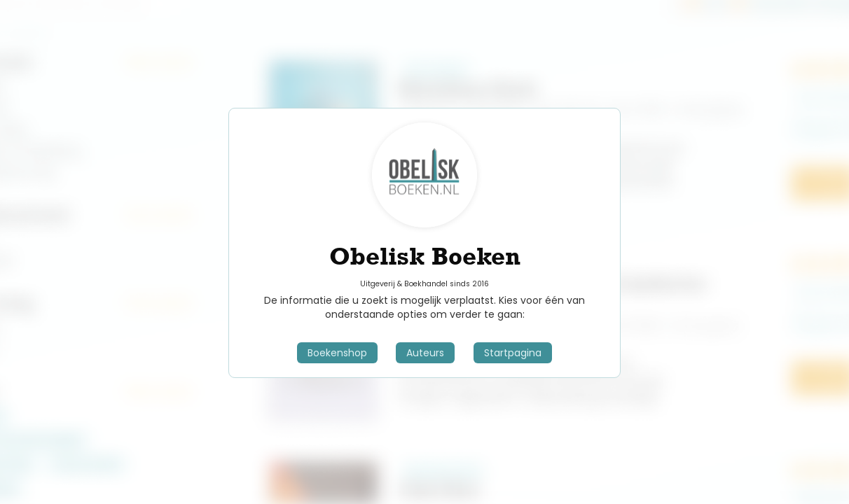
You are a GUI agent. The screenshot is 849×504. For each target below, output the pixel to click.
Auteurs (425, 353)
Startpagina (513, 353)
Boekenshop (337, 353)
